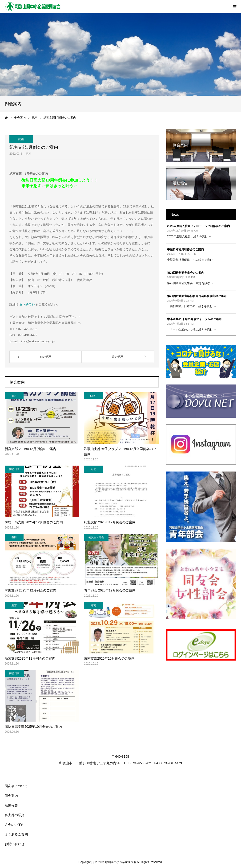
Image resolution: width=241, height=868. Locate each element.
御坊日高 (14, 469)
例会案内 (11, 796)
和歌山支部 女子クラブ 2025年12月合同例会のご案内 (120, 451)
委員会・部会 (96, 537)
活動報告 (11, 805)
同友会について (16, 786)
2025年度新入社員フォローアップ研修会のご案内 (199, 226)
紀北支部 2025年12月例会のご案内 (110, 522)
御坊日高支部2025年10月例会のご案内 (33, 727)
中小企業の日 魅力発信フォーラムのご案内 (194, 319)
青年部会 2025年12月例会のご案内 (110, 590)
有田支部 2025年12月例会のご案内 (30, 590)
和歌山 (94, 396)
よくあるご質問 (16, 834)
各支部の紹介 (15, 815)
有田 (14, 537)
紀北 (93, 469)
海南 (93, 605)
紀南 (28, 154)
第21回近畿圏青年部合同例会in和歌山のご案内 (197, 296)
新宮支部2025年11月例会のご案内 (30, 658)
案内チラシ (27, 304)
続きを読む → (202, 236)
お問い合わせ (15, 844)
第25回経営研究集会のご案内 (186, 273)
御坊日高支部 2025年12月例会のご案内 (34, 522)
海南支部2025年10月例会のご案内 (109, 658)
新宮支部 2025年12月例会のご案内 (30, 449)
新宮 (14, 396)
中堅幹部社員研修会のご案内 (185, 249)
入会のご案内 (15, 825)
